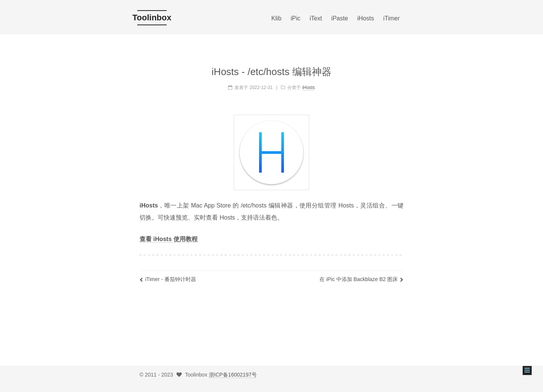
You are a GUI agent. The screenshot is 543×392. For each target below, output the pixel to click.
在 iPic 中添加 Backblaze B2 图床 (361, 279)
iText (316, 18)
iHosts (365, 18)
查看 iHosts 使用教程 (169, 239)
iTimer (391, 18)
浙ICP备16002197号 (233, 375)
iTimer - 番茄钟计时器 (168, 279)
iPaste (339, 18)
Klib (277, 18)
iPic (296, 18)
